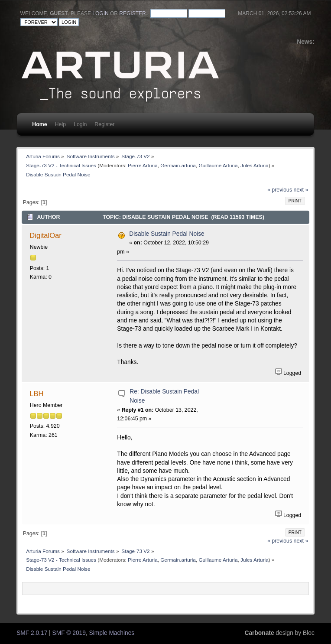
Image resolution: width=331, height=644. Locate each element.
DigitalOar (45, 235)
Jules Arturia (255, 165)
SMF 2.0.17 (32, 633)
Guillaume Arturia (218, 165)
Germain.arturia (178, 165)
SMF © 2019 (69, 633)
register (132, 13)
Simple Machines (112, 633)
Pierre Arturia (143, 165)
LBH (36, 394)
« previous (280, 190)
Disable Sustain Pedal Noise (167, 234)
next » (301, 190)
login (100, 13)
